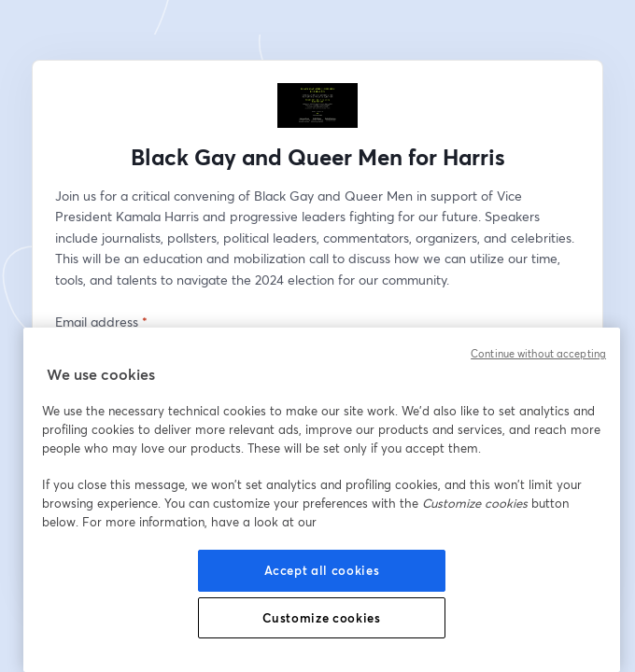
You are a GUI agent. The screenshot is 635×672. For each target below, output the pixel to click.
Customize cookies (321, 618)
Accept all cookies (322, 570)
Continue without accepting (538, 354)
